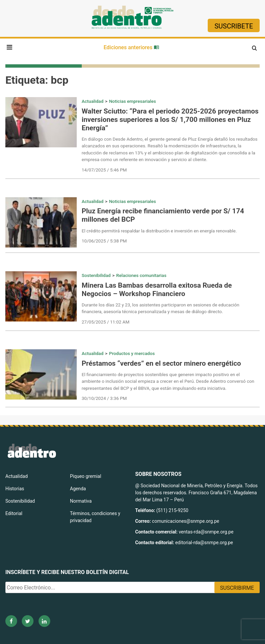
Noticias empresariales (132, 101)
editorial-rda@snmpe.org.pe (204, 543)
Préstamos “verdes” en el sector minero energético (161, 363)
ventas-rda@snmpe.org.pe (206, 532)
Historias (15, 489)
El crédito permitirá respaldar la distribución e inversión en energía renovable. (159, 231)
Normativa (81, 501)
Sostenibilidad (96, 275)
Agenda (78, 489)
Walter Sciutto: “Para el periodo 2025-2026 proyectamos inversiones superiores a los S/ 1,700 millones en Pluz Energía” (170, 120)
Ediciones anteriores (131, 47)
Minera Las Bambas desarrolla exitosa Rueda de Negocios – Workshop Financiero (157, 290)
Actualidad (93, 101)
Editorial (14, 513)
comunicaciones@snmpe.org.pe (186, 521)
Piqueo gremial (86, 476)
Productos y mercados (132, 353)
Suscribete (234, 26)
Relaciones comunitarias (141, 275)
